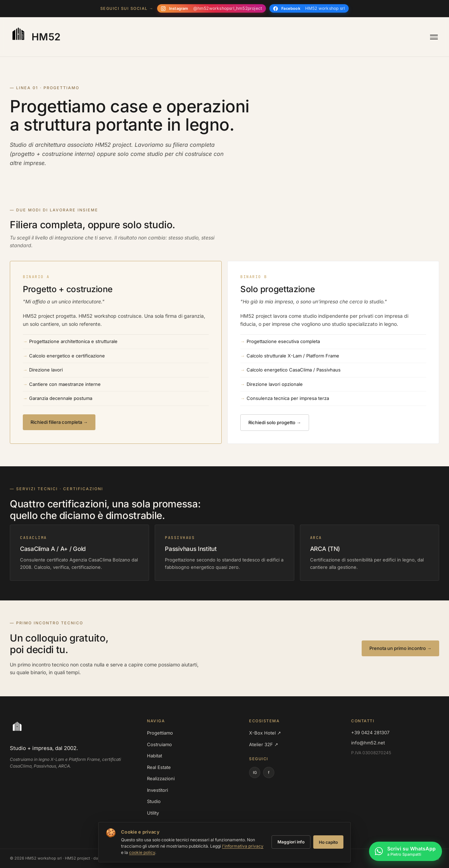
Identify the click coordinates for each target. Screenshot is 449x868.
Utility (153, 813)
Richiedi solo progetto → (275, 422)
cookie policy (142, 852)
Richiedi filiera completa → (59, 422)
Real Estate (159, 767)
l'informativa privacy (243, 846)
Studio (154, 801)
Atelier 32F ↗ (264, 744)
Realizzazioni (161, 778)
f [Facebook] (269, 772)
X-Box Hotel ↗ (265, 733)
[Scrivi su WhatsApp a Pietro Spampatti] (406, 852)
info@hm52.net (368, 743)
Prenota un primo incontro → (400, 648)
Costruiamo (159, 744)
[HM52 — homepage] (34, 37)
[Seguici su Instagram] (212, 8)
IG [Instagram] (255, 772)
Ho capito (328, 842)
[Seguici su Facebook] (309, 8)
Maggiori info (291, 842)
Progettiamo (160, 733)
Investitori (158, 790)
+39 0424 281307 (370, 732)
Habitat (155, 756)
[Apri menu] (434, 37)
